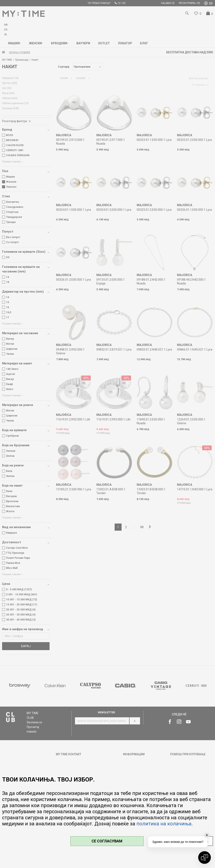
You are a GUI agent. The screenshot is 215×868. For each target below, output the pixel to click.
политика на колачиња (164, 824)
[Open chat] (205, 858)
